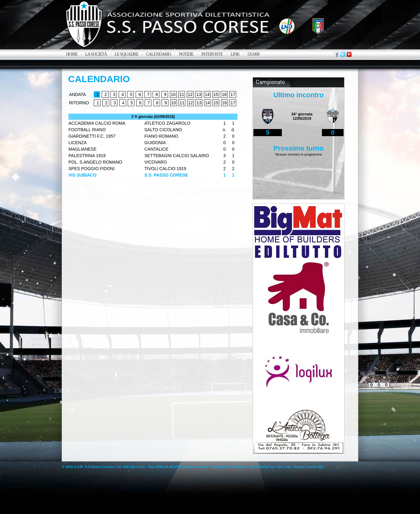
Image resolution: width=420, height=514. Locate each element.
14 (207, 94)
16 (224, 94)
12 (190, 94)
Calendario (158, 54)
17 (233, 94)
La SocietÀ (96, 54)
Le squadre (127, 54)
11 (182, 94)
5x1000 (253, 54)
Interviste (212, 54)
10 (173, 94)
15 (216, 94)
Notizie (186, 54)
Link (235, 54)
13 (199, 94)
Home (72, 54)
